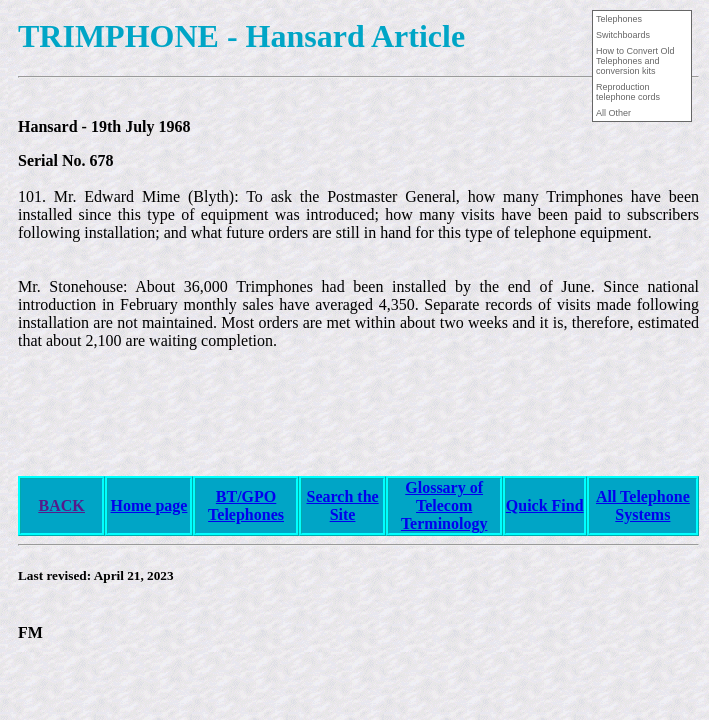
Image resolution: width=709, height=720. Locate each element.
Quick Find (545, 505)
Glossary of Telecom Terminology (444, 505)
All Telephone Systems (643, 505)
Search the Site (342, 505)
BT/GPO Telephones (246, 505)
